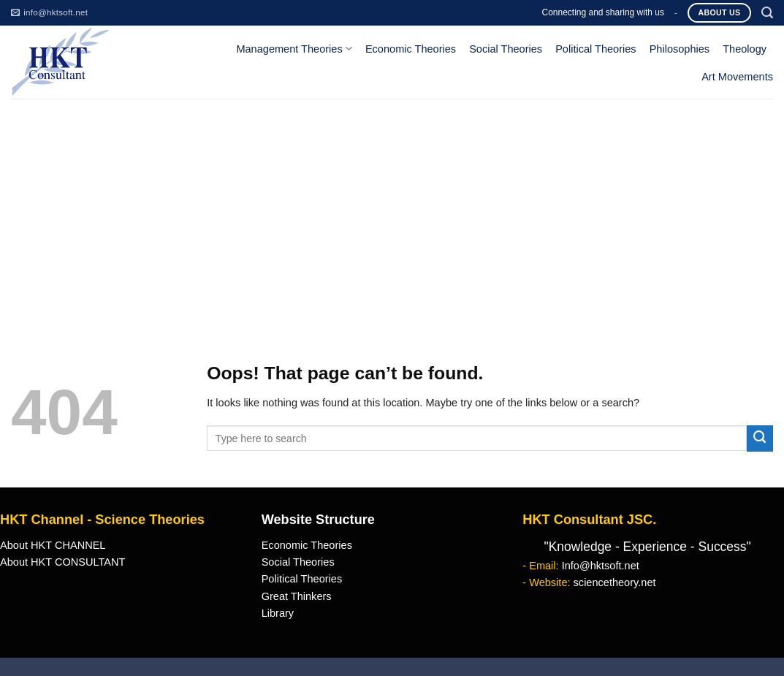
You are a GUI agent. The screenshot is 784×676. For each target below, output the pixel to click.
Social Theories (506, 49)
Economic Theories (411, 49)
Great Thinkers (297, 596)
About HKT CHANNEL (53, 545)
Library (278, 613)
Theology (745, 49)
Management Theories (294, 49)
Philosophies (680, 49)
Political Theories (596, 49)
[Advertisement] (392, 208)
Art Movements (737, 77)
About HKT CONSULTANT (62, 562)
